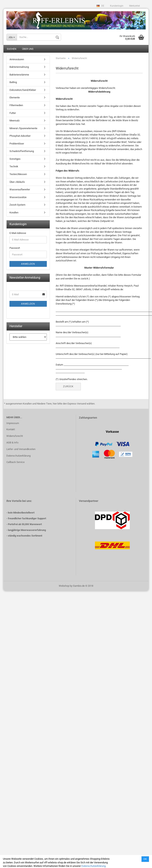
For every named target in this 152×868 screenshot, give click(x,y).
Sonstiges (15, 159)
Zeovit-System (17, 205)
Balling (13, 83)
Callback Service (15, 462)
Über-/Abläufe (17, 182)
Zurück (68, 387)
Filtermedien (16, 106)
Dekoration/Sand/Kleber (23, 90)
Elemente (15, 98)
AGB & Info (12, 443)
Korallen (14, 213)
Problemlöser (17, 144)
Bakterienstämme (19, 75)
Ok (145, 859)
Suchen (12, 49)
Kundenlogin (117, 6)
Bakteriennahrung (19, 67)
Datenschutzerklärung (94, 866)
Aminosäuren (17, 60)
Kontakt (11, 430)
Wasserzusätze (18, 197)
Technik (14, 167)
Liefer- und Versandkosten (21, 449)
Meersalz (15, 121)
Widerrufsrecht (15, 436)
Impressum (13, 424)
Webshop (64, 586)
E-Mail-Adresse (18, 233)
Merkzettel (134, 6)
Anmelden (28, 264)
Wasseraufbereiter (20, 190)
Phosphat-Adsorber (20, 136)
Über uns (28, 49)
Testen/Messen (18, 175)
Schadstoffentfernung (22, 152)
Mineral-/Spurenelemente (23, 128)
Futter (13, 113)
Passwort (15, 248)
